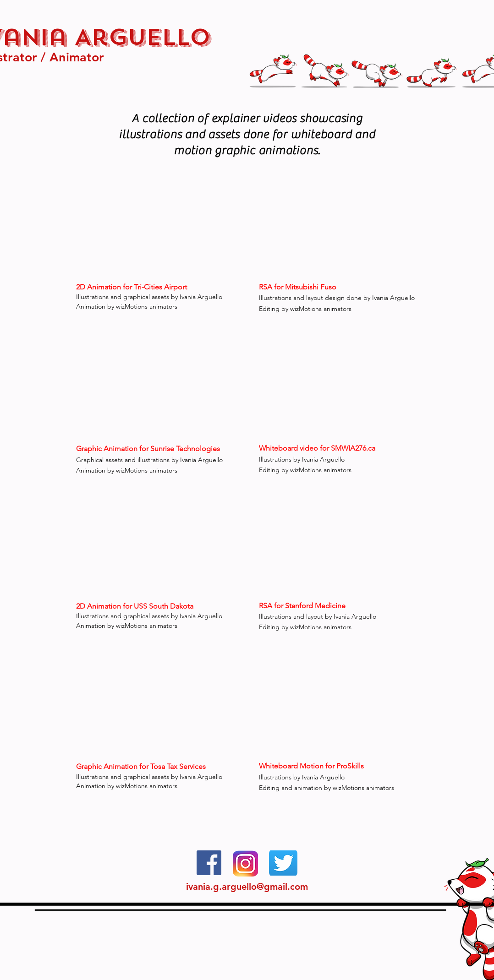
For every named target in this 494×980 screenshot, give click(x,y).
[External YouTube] (338, 227)
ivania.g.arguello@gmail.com (247, 887)
